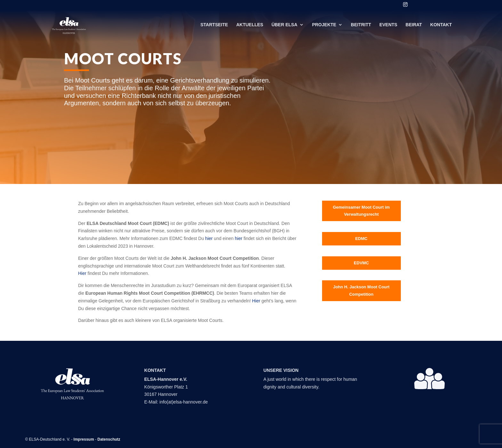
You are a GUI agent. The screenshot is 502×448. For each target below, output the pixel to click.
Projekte (324, 27)
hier (209, 238)
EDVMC (361, 263)
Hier (82, 273)
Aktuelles (250, 27)
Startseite (214, 27)
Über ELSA (284, 27)
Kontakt (441, 27)
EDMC (361, 239)
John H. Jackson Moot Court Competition (361, 290)
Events (388, 27)
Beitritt (361, 27)
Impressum (84, 439)
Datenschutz (109, 439)
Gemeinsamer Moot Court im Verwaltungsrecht (361, 211)
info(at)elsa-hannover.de (184, 402)
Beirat (414, 27)
